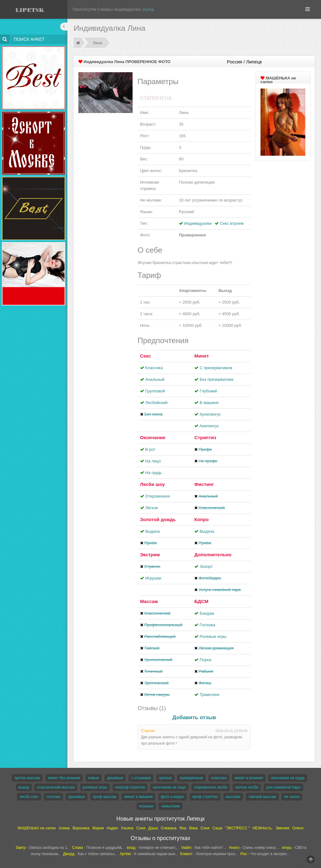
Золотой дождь (158, 519)
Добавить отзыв (194, 717)
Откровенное (158, 496)
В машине (209, 403)
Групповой (155, 391)
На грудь (153, 473)
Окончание (153, 437)
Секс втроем (232, 223)
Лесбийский (156, 403)
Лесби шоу (153, 484)
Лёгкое (152, 508)
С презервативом (216, 368)
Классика (154, 368)
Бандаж (207, 613)
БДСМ (201, 601)
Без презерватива (216, 379)
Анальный (155, 379)
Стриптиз (205, 437)
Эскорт (206, 566)
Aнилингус (209, 426)
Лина (97, 43)
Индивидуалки (198, 223)
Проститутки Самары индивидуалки (107, 9)
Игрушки (153, 578)
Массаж (149, 601)
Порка (205, 660)
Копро (202, 519)
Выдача (153, 531)
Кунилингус (210, 414)
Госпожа (208, 625)
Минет (202, 356)
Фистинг (204, 484)
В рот (150, 449)
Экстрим (150, 555)
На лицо (153, 461)
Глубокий (208, 391)
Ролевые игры (213, 636)
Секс (146, 356)
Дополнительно (213, 555)
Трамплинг (210, 695)
